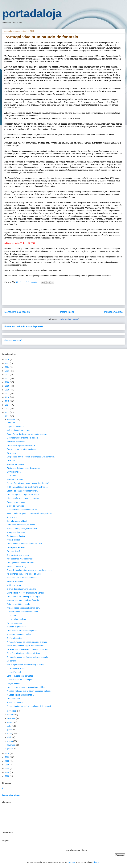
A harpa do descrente (16, 532)
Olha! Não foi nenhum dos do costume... (24, 498)
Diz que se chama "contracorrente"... (23, 491)
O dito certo (12, 615)
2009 (8, 757)
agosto (10, 722)
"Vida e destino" (14, 540)
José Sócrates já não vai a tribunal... (23, 578)
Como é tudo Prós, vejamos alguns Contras (26, 593)
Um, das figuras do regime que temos (23, 495)
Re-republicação (14, 551)
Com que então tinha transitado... (21, 563)
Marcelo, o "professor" (16, 627)
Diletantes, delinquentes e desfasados (23, 468)
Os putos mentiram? (13, 340)
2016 (8, 397)
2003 (8, 776)
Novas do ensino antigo (17, 566)
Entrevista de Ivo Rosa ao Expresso (24, 326)
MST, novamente (14, 585)
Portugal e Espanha (15, 464)
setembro (12, 718)
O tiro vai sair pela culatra (18, 555)
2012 (8, 412)
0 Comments (31, 282)
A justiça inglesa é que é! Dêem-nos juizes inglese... (29, 691)
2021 (8, 378)
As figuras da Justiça (16, 536)
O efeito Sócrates (14, 638)
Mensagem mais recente (17, 312)
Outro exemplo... (14, 472)
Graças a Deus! (14, 683)
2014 (8, 405)
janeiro (10, 749)
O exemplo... (12, 476)
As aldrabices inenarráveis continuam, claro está (28, 649)
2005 (8, 768)
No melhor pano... (15, 623)
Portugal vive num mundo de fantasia (23, 600)
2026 (8, 359)
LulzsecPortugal (14, 672)
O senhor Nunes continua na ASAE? (23, 510)
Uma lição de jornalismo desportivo (22, 631)
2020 (8, 382)
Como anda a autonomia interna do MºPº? (25, 544)
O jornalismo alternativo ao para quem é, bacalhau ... (30, 570)
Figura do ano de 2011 (17, 427)
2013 (8, 409)
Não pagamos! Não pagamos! (20, 559)
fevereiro (11, 745)
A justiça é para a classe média (20, 695)
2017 (8, 394)
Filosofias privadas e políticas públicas (23, 653)
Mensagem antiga (113, 312)
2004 (8, 772)
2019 (8, 386)
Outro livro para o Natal (17, 521)
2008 (8, 761)
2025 (8, 363)
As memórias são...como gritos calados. (24, 574)
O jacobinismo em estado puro (20, 680)
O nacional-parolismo (16, 668)
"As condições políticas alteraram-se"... (24, 608)
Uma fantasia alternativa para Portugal (23, 597)
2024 (8, 367)
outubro (11, 715)
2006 (8, 765)
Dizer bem (11, 453)
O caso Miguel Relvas (16, 619)
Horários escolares (15, 581)
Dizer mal (11, 461)
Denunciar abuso (11, 795)
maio (10, 734)
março (10, 741)
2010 (8, 753)
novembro (12, 711)
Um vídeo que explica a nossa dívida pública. (26, 687)
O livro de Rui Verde (16, 506)
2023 (8, 371)
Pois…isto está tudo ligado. (19, 604)
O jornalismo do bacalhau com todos (23, 612)
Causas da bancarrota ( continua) (21, 449)
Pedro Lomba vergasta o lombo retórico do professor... (30, 513)
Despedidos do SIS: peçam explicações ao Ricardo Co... (31, 457)
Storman (72, 862)
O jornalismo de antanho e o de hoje (23, 438)
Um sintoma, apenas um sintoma (21, 445)
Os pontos (11, 661)
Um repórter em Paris (16, 547)
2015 (8, 401)
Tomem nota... (13, 517)
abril (9, 737)
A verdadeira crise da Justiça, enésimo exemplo (27, 657)
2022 (8, 375)
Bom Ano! (11, 423)
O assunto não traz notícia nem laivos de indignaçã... (30, 706)
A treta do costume (15, 702)
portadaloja (32, 13)
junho (10, 730)
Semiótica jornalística (16, 442)
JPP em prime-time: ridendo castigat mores (25, 665)
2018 (8, 390)
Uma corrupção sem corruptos (20, 676)
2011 (8, 416)
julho (10, 726)
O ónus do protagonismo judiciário (22, 589)
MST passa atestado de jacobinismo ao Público (27, 487)
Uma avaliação (13, 699)
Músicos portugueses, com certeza (22, 529)
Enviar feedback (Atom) (69, 319)
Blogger (96, 862)
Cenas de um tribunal (16, 502)
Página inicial (67, 312)
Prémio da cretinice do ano (18, 430)
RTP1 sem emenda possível (19, 634)
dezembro (12, 419)
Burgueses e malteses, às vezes (21, 525)
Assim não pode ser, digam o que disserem (25, 646)
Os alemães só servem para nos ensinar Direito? (28, 483)
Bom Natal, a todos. (15, 479)
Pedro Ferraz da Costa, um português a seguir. (27, 434)
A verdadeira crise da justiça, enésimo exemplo (27, 642)
